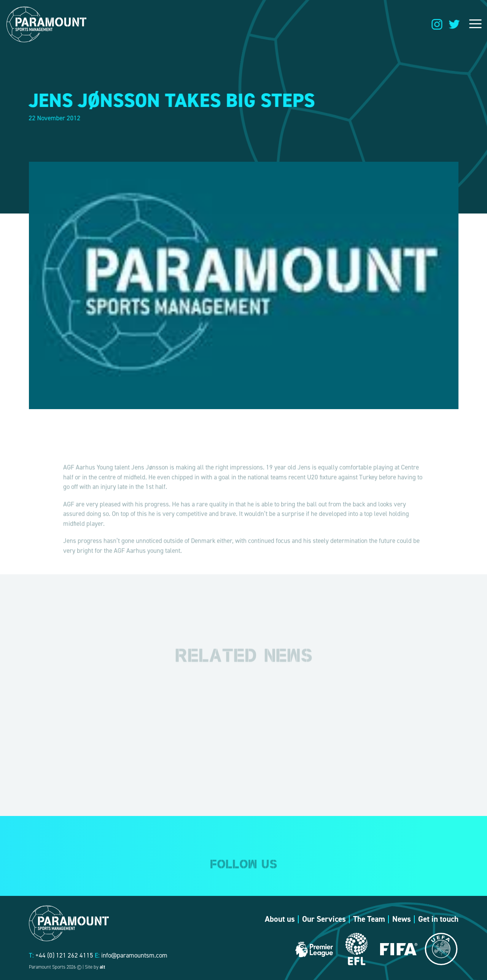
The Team (369, 919)
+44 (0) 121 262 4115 (64, 955)
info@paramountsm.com (134, 955)
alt (102, 967)
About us (280, 919)
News (402, 919)
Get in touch (438, 919)
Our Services (324, 919)
